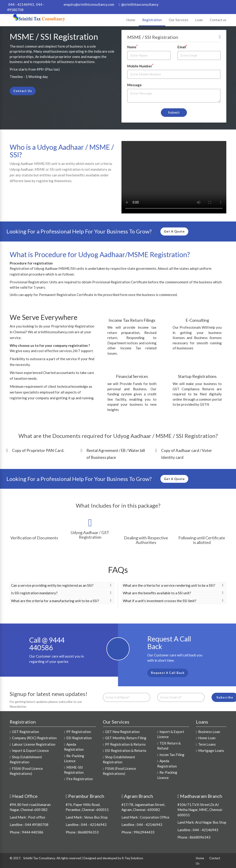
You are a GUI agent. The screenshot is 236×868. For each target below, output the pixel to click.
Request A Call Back (168, 673)
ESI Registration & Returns (126, 750)
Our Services (178, 20)
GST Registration (25, 732)
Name (132, 47)
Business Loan (209, 732)
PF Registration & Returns (125, 744)
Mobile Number (140, 66)
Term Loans (207, 744)
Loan (199, 20)
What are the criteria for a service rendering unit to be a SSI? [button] (173, 585)
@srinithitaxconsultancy (139, 4)
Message (134, 85)
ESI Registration (79, 738)
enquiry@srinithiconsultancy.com (88, 4)
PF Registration (79, 732)
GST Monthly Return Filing (126, 738)
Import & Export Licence (30, 750)
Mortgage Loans (211, 750)
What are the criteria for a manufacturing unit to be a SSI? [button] (61, 601)
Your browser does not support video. (174, 177)
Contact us (218, 20)
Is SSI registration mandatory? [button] (61, 593)
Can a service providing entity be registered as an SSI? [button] (61, 585)
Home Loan (207, 738)
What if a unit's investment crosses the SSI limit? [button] (173, 601)
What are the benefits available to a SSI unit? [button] (173, 593)
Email (182, 47)
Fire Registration (80, 779)
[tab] (62, 585)
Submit (174, 112)
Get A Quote (174, 231)
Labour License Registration (34, 744)
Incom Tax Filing (172, 755)
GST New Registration (122, 732)
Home (131, 20)
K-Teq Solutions (133, 858)
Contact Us (23, 91)
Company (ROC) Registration (34, 738)
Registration (152, 20)
